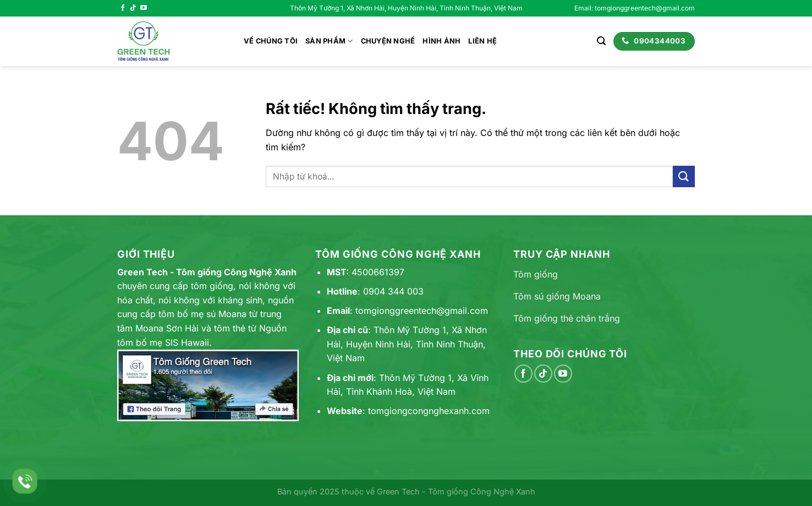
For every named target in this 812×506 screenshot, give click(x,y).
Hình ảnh (441, 41)
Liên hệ (482, 41)
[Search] (601, 41)
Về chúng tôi (271, 41)
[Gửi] (684, 176)
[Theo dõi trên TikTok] (133, 8)
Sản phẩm (329, 41)
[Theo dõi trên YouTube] (144, 8)
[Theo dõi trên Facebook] (123, 8)
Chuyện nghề (388, 41)
